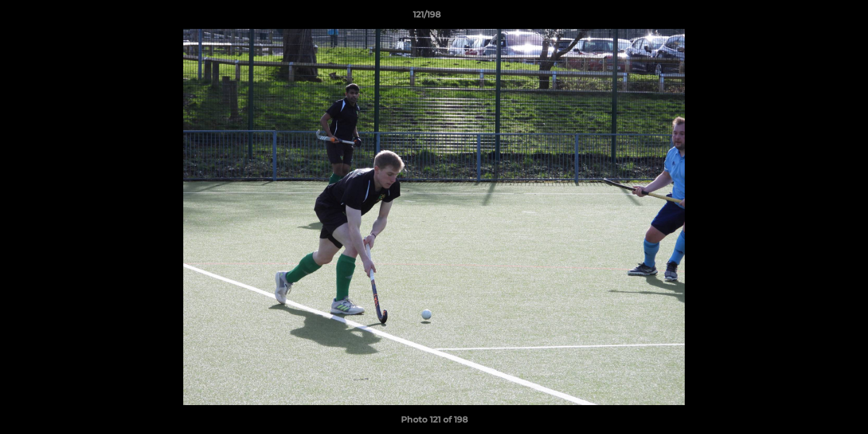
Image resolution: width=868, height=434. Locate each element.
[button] (817, 17)
